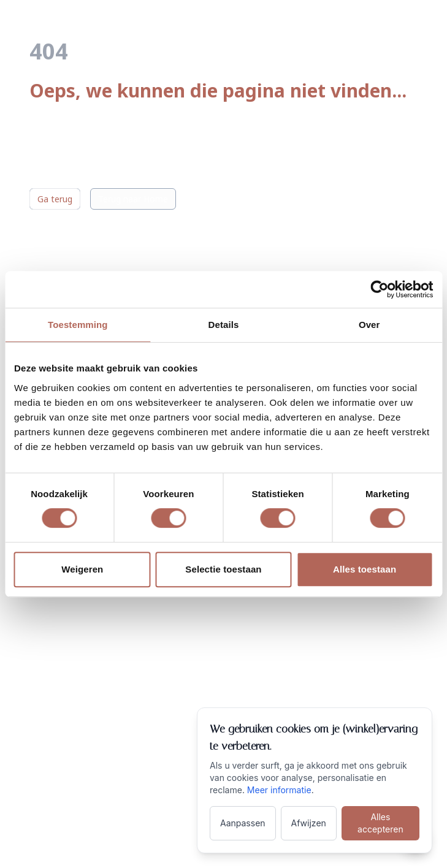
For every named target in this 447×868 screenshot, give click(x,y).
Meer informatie (279, 790)
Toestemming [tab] (78, 325)
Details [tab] (224, 325)
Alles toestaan (365, 569)
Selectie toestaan (223, 569)
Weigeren (82, 569)
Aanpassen (243, 823)
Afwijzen (309, 823)
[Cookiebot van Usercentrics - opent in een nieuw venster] (379, 289)
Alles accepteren (380, 823)
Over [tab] (369, 325)
